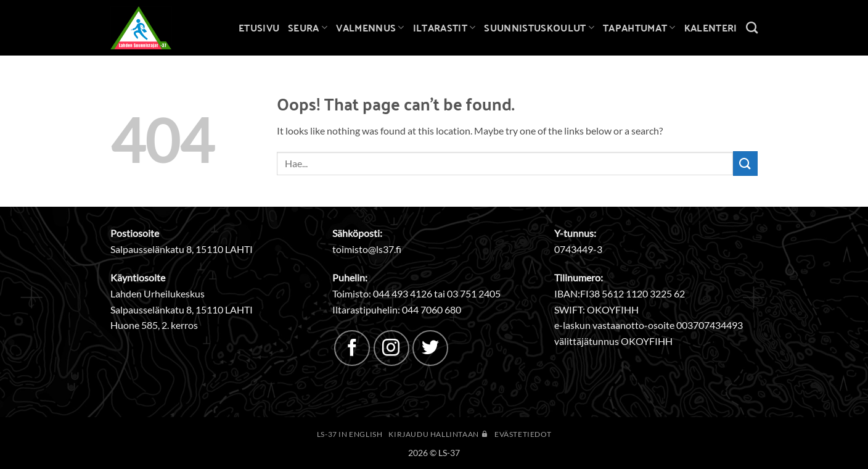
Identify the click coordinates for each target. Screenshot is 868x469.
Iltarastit (444, 27)
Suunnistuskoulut (539, 27)
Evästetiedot (523, 434)
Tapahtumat (639, 27)
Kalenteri (711, 27)
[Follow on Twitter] (430, 348)
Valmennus (370, 27)
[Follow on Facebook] (352, 348)
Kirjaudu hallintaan (438, 434)
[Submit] (745, 163)
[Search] (752, 27)
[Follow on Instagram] (391, 348)
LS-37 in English (350, 434)
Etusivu (259, 27)
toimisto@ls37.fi (367, 249)
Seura (308, 27)
